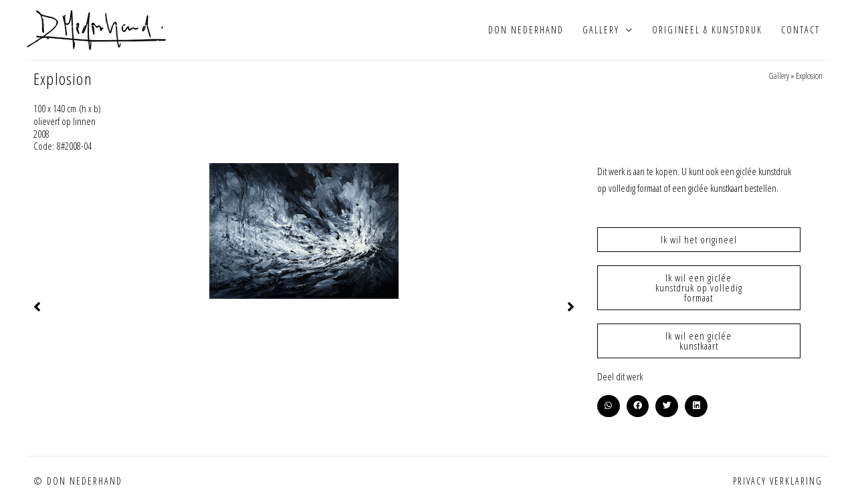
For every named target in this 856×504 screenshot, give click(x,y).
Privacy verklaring (778, 481)
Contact (800, 30)
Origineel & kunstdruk (707, 30)
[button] (609, 406)
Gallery (601, 30)
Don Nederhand (526, 30)
